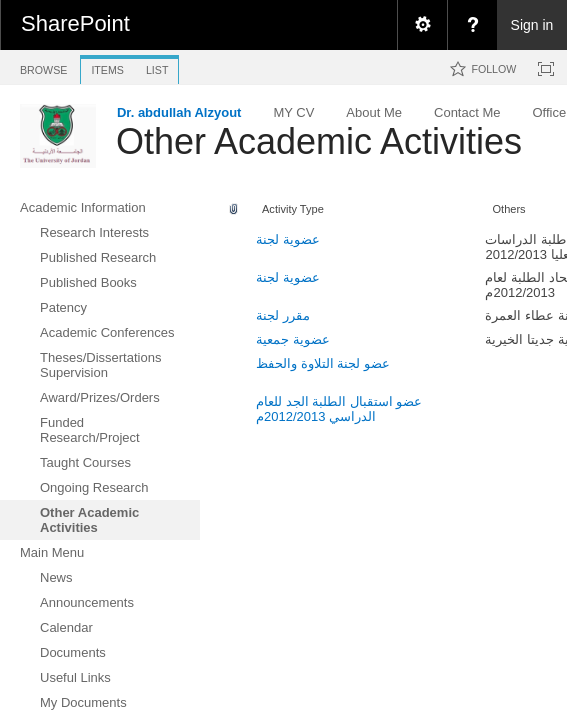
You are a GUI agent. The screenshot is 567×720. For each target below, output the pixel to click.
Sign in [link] (532, 25)
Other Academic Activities (319, 141)
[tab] (43, 66)
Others (508, 209)
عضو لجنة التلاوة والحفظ (323, 363)
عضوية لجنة (288, 239)
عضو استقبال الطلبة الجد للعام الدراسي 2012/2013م (339, 409)
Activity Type (293, 209)
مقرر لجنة (283, 315)
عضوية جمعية (293, 339)
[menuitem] (422, 25)
